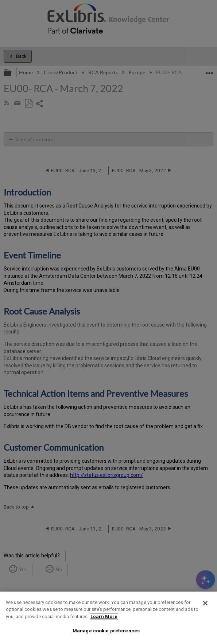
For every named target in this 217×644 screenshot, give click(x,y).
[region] (108, 618)
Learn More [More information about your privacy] (104, 617)
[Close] (205, 603)
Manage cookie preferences (106, 631)
